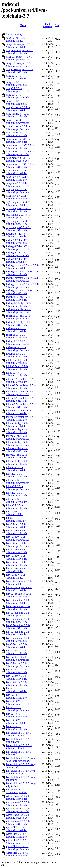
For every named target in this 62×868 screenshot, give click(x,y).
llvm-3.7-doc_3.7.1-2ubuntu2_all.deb (16, 570)
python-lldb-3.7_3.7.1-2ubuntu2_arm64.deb (17, 829)
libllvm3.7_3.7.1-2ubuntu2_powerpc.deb (17, 481)
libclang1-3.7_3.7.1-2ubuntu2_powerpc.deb (17, 342)
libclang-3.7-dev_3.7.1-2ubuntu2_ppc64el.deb (17, 254)
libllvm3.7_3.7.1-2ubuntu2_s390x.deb (16, 494)
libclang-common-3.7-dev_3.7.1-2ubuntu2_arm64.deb (22, 267)
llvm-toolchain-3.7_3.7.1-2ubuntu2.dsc (19, 740)
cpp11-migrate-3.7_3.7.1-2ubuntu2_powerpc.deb (18, 216)
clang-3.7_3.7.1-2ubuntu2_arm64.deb (16, 77)
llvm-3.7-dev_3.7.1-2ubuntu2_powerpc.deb (17, 538)
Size (57, 25)
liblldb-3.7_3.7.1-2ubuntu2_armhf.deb (16, 374)
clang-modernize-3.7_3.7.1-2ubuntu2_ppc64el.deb (20, 159)
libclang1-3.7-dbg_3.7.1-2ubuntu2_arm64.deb (18, 298)
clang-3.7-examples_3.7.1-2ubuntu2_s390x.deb (19, 71)
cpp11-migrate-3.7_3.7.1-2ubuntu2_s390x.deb (18, 229)
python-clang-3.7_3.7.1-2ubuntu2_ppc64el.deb (18, 816)
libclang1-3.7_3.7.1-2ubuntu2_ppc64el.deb (17, 349)
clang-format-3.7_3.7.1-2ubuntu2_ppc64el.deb (18, 128)
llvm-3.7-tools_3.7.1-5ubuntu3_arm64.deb (16, 677)
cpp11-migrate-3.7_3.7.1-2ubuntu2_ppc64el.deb (18, 222)
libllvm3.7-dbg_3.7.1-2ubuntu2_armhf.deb (17, 431)
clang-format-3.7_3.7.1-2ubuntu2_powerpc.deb (18, 121)
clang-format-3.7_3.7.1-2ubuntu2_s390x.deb (18, 134)
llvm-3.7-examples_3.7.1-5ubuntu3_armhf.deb (19, 595)
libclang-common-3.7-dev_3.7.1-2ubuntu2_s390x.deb (22, 292)
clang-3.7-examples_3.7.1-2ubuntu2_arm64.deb (19, 46)
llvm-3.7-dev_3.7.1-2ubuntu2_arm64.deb (16, 526)
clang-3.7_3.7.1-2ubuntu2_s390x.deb (16, 102)
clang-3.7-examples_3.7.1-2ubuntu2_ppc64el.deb (19, 65)
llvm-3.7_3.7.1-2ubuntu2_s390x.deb (16, 715)
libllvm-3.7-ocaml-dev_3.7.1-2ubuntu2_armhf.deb (21, 387)
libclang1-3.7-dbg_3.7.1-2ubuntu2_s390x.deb (18, 324)
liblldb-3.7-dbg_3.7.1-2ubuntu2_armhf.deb (17, 361)
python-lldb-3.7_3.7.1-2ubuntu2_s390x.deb (17, 854)
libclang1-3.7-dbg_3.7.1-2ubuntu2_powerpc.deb (18, 311)
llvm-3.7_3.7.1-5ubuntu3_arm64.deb (16, 722)
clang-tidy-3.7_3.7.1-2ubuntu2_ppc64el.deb (17, 191)
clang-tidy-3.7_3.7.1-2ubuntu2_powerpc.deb (17, 185)
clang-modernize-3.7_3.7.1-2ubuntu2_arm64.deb (20, 140)
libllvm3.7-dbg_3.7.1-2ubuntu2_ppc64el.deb (17, 444)
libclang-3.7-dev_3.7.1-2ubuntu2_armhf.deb (17, 241)
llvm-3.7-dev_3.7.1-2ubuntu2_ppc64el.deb (17, 545)
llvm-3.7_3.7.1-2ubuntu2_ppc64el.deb (17, 709)
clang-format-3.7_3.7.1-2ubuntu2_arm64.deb (18, 109)
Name (23, 25)
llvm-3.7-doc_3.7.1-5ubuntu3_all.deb (16, 576)
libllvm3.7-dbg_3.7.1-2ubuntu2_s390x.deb (17, 450)
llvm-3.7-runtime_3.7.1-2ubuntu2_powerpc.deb (18, 614)
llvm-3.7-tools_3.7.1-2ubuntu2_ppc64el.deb (17, 665)
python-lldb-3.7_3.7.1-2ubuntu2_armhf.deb (17, 835)
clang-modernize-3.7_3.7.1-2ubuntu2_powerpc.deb (20, 153)
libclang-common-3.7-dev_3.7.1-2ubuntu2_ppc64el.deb (22, 286)
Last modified (47, 25)
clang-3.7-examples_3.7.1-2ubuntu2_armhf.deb (19, 52)
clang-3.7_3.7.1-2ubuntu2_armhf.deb (16, 83)
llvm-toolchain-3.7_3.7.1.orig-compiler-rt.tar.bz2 (21, 772)
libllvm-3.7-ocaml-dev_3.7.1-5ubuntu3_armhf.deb (21, 418)
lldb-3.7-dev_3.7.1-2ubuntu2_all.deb (15, 513)
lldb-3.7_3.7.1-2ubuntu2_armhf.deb (16, 519)
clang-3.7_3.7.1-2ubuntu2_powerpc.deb (17, 90)
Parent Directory (14, 34)
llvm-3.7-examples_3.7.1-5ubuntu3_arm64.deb (19, 589)
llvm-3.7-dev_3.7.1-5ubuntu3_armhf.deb (16, 564)
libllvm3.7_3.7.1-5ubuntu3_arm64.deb (16, 500)
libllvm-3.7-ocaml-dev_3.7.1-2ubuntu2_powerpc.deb (21, 393)
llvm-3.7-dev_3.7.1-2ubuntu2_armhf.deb (16, 532)
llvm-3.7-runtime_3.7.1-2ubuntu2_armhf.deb (18, 608)
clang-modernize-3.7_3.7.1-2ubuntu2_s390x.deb (20, 166)
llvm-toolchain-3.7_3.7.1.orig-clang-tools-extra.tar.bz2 (21, 759)
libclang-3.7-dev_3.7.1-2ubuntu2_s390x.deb (17, 260)
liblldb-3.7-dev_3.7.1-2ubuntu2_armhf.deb (17, 368)
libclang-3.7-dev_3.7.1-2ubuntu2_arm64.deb (17, 235)
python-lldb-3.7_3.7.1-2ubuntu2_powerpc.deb (17, 842)
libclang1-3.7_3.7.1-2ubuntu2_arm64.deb (16, 330)
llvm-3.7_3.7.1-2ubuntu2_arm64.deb (16, 690)
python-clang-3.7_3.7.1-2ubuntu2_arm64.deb (18, 797)
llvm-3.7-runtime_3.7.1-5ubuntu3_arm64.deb (18, 633)
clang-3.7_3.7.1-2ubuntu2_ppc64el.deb (17, 96)
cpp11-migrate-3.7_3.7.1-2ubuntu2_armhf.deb (18, 210)
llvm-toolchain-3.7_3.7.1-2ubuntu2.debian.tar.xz (19, 734)
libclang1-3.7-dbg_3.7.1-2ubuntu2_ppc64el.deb (18, 317)
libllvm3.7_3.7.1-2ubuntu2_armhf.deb (16, 475)
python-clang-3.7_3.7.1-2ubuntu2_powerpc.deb (18, 810)
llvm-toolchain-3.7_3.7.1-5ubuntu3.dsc (19, 753)
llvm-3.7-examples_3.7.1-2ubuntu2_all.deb (19, 583)
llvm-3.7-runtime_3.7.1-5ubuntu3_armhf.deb (18, 639)
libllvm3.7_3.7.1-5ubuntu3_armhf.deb (16, 507)
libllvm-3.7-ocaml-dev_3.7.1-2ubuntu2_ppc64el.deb (21, 399)
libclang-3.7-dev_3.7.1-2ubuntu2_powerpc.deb (17, 248)
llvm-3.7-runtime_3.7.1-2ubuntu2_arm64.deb (18, 601)
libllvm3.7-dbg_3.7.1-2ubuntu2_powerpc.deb (17, 437)
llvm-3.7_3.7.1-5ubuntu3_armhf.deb (16, 728)
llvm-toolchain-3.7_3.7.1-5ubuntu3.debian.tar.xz (19, 747)
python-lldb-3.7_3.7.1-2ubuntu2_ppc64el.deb (17, 848)
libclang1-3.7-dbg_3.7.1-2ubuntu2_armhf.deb (18, 305)
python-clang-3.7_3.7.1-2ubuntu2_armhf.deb (18, 804)
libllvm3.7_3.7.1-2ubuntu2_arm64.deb (16, 469)
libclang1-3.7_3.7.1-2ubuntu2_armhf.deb (16, 336)
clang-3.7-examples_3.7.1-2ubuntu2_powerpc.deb (19, 58)
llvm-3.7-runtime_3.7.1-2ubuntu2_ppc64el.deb (18, 620)
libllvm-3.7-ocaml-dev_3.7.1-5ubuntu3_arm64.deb (21, 412)
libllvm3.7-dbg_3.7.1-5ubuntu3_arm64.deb (17, 456)
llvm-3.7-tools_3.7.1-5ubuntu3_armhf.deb (16, 684)
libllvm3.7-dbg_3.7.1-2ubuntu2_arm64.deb (17, 425)
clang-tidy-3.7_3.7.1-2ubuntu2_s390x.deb (16, 197)
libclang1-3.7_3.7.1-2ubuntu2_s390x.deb (16, 355)
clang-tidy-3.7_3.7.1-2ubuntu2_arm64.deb (16, 172)
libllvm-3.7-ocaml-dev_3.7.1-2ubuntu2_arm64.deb (21, 380)
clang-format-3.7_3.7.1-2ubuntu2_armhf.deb (18, 115)
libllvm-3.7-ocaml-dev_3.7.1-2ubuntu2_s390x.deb (21, 406)
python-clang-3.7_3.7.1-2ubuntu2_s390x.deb (18, 823)
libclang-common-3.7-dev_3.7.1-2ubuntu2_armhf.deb (22, 273)
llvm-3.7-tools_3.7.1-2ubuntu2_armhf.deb (16, 652)
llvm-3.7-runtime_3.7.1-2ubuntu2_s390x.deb (18, 627)
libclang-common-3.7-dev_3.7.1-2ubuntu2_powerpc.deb (22, 279)
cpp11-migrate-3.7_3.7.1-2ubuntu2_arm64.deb (18, 203)
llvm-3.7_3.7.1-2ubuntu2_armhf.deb (16, 696)
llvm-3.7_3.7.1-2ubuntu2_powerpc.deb (17, 703)
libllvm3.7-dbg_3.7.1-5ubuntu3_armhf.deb (17, 463)
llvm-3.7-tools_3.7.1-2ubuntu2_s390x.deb (16, 671)
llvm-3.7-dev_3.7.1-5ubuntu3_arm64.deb (16, 557)
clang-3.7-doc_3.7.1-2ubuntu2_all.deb (16, 39)
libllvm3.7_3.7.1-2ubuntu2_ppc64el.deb (17, 488)
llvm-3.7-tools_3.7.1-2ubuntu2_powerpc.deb (17, 658)
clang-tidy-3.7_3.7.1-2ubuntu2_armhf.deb (16, 178)
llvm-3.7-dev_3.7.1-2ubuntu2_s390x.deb (16, 551)
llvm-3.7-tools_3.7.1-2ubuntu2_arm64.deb (16, 646)
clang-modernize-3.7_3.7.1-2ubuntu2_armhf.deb (20, 147)
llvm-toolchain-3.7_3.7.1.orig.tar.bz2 (16, 791)
